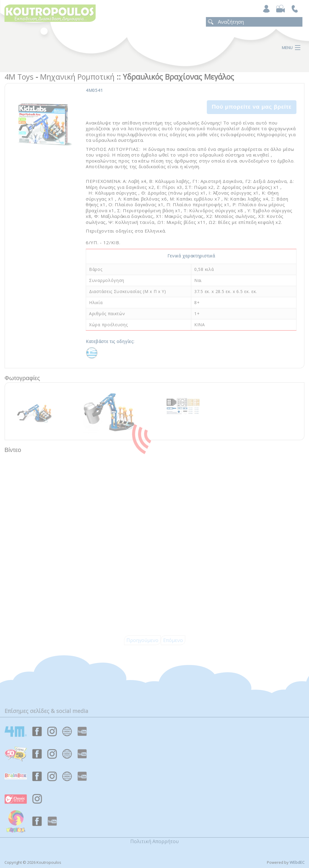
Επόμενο (173, 640)
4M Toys (19, 77)
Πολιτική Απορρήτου (154, 841)
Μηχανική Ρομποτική (77, 77)
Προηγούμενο (142, 640)
